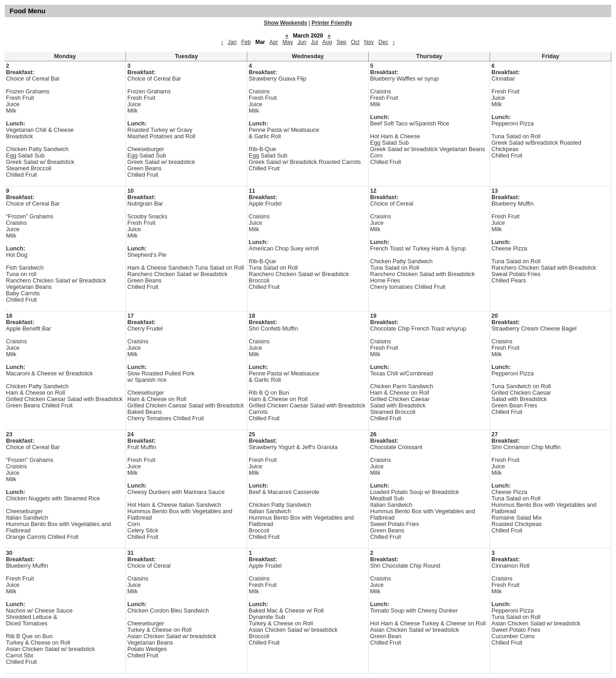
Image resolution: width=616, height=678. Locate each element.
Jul (314, 42)
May (288, 42)
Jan (232, 42)
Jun (302, 42)
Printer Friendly (332, 23)
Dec (383, 42)
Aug (327, 42)
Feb (246, 42)
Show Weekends (285, 23)
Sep (341, 42)
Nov (369, 42)
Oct (355, 42)
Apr (274, 42)
